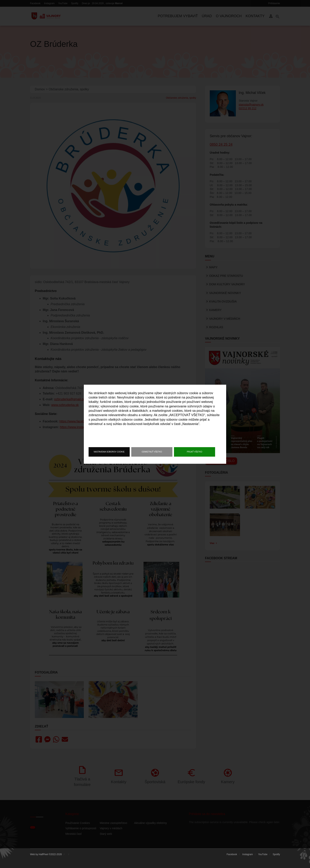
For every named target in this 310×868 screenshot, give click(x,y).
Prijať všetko (195, 452)
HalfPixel (43, 854)
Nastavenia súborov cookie (109, 452)
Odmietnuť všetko (152, 452)
